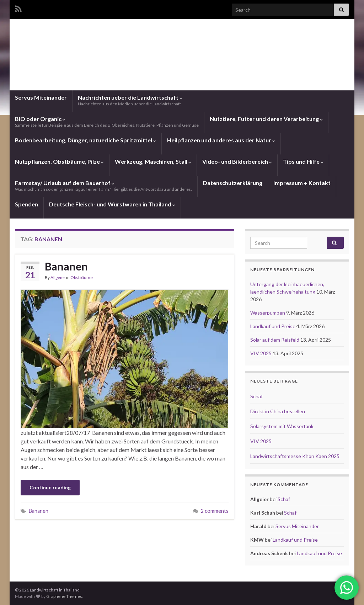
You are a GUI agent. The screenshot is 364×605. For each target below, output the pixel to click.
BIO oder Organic (107, 122)
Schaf (256, 396)
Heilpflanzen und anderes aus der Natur (221, 140)
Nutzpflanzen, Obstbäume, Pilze (59, 161)
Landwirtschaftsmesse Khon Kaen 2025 (295, 456)
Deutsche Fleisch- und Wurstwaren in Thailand (112, 204)
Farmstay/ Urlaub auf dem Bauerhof (103, 186)
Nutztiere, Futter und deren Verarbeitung (266, 119)
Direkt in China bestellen (278, 411)
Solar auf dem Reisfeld (275, 340)
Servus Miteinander (41, 97)
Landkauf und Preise (273, 326)
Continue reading (50, 487)
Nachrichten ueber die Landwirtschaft (130, 100)
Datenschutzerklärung (233, 183)
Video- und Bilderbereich (237, 161)
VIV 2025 (261, 353)
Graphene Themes (64, 596)
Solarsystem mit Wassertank (282, 426)
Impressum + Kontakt (302, 183)
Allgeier (58, 277)
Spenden (26, 204)
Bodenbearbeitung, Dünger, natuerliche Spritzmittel (85, 140)
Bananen (66, 266)
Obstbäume (82, 277)
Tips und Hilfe (303, 161)
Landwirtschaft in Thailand (182, 62)
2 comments (215, 511)
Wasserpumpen (268, 313)
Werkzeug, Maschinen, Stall (153, 161)
